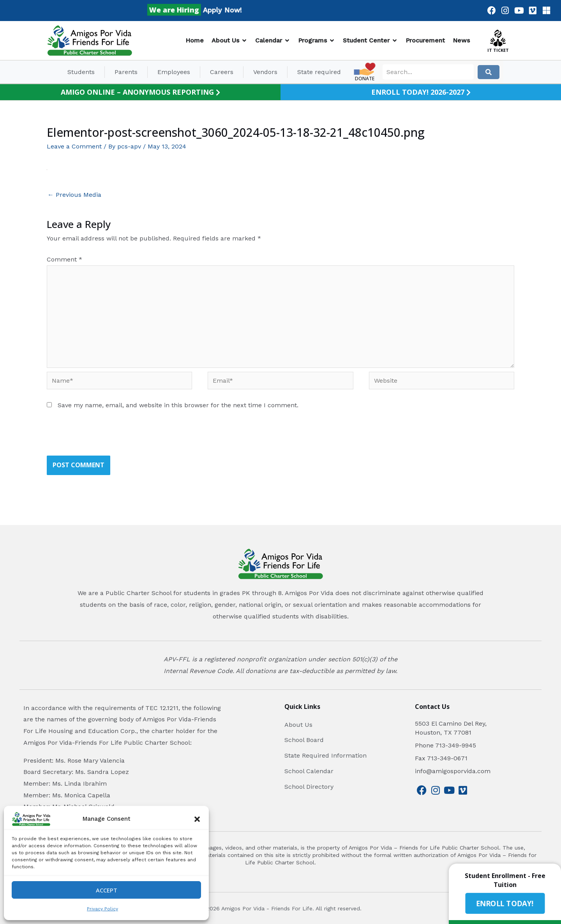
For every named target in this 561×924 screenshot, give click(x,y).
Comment (64, 259)
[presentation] (106, 436)
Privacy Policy (102, 909)
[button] (197, 819)
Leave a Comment (74, 146)
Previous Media (74, 195)
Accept (107, 890)
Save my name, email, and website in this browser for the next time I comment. (178, 405)
